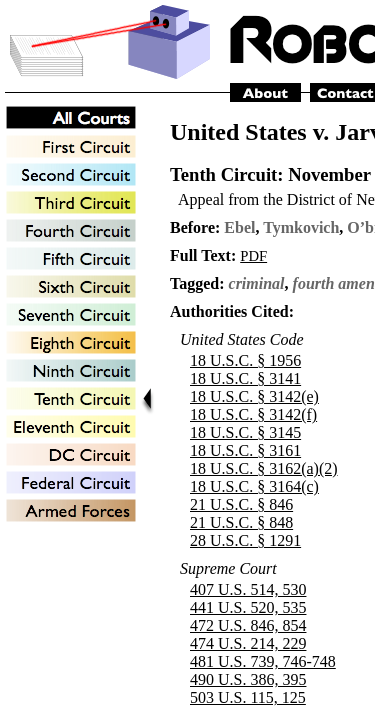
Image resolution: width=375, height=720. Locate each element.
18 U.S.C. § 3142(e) (254, 396)
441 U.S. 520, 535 (248, 607)
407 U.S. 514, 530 (248, 589)
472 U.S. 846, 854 (248, 625)
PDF (253, 256)
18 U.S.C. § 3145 (245, 432)
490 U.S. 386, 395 (248, 679)
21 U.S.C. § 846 (241, 504)
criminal (257, 283)
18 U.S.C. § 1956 (245, 360)
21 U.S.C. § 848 (241, 522)
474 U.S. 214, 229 (248, 643)
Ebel (239, 227)
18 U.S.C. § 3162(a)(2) (264, 468)
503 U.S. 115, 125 (248, 697)
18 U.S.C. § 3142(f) (253, 414)
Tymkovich (301, 227)
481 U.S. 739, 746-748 (263, 661)
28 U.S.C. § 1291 (245, 540)
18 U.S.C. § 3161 (245, 450)
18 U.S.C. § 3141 (245, 378)
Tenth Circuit (223, 174)
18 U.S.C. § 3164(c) (254, 486)
